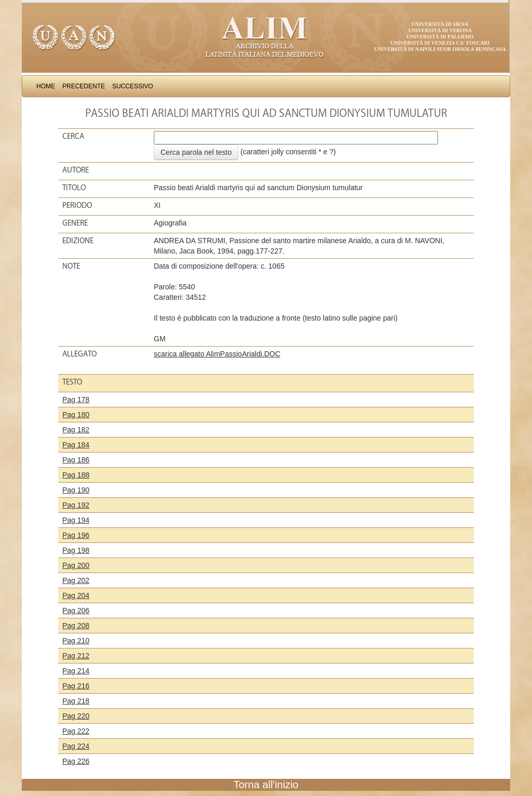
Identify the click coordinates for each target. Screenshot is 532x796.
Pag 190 (76, 490)
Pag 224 (76, 746)
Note (71, 266)
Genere (75, 223)
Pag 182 (76, 430)
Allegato (79, 354)
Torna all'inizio (266, 785)
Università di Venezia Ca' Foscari (440, 43)
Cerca (73, 136)
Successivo (133, 86)
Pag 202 (76, 580)
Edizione (78, 241)
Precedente (84, 86)
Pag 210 (76, 641)
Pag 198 (76, 550)
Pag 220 (76, 716)
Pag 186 (76, 460)
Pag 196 (76, 535)
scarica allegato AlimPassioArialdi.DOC (217, 354)
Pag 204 (76, 595)
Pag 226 (76, 761)
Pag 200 (76, 565)
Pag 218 (76, 701)
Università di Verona (440, 30)
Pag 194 (76, 520)
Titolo (74, 188)
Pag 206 (76, 611)
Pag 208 (76, 626)
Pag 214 (76, 671)
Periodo (77, 205)
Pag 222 (76, 731)
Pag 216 (76, 686)
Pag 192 (76, 505)
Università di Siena (440, 24)
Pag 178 (76, 400)
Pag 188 (76, 475)
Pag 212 (76, 656)
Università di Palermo (440, 37)
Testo (72, 382)
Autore (76, 170)
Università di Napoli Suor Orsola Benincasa (440, 49)
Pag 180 (76, 415)
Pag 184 (76, 445)
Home (46, 86)
